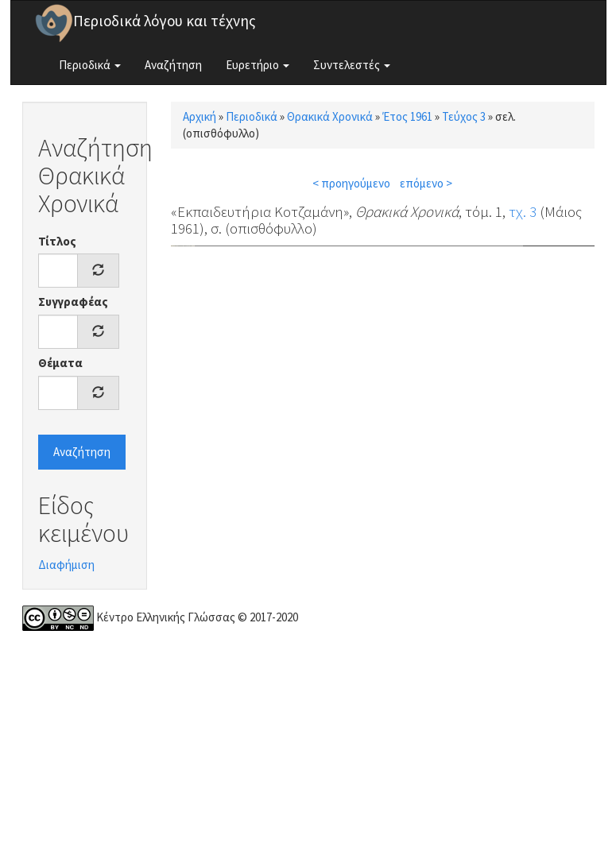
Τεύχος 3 (464, 116)
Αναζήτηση (173, 65)
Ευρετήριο (258, 65)
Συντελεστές (352, 65)
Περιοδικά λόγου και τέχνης (165, 21)
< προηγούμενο (351, 183)
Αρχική (200, 116)
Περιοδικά (90, 65)
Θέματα (60, 363)
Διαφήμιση (66, 565)
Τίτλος (57, 241)
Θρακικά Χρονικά (330, 116)
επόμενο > (426, 183)
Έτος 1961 (407, 116)
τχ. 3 (523, 211)
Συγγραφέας (73, 302)
